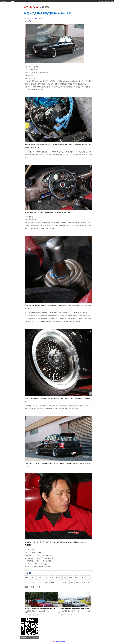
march (33, 578)
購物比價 (3, 1)
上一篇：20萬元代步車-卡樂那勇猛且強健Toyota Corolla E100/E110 (46, 609)
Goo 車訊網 (34, 18)
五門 (33, 582)
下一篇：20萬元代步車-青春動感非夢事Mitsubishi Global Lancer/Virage (82, 609)
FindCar (53, 642)
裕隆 (52, 578)
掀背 (90, 582)
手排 (40, 578)
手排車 (65, 582)
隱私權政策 (63, 642)
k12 (27, 578)
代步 (84, 582)
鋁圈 (27, 587)
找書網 (8, 1)
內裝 (39, 582)
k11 (71, 578)
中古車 (58, 578)
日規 (72, 582)
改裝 (76, 578)
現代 (82, 578)
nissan (46, 582)
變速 (33, 587)
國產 (78, 582)
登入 (112, 1)
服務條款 (58, 642)
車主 (59, 582)
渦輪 (65, 578)
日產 (39, 587)
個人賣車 (101, 1)
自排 (46, 578)
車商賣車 (107, 1)
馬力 (88, 578)
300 (53, 582)
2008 (27, 582)
